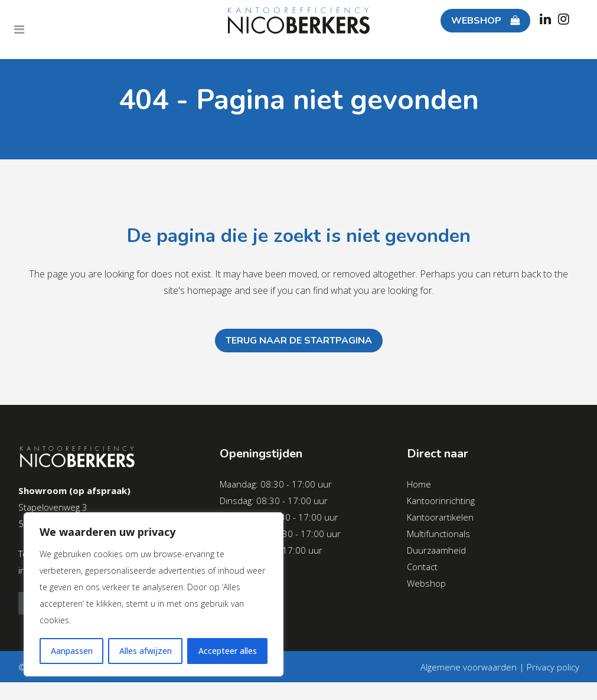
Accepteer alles (228, 651)
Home (419, 484)
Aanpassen (72, 651)
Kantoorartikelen (440, 517)
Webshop (426, 583)
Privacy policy (553, 667)
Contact (422, 567)
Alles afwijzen (146, 651)
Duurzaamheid (436, 550)
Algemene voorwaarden (469, 667)
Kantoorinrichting (441, 501)
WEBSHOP (473, 21)
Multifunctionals (438, 534)
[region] (154, 594)
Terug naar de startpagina (299, 341)
